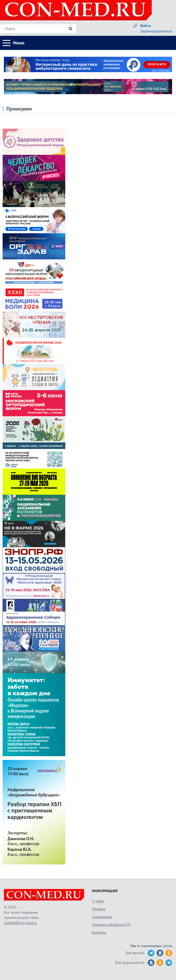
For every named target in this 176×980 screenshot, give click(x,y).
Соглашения (102, 917)
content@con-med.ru (20, 923)
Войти (145, 26)
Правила (99, 909)
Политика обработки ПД (111, 925)
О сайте (98, 901)
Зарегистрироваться (156, 31)
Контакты (99, 932)
